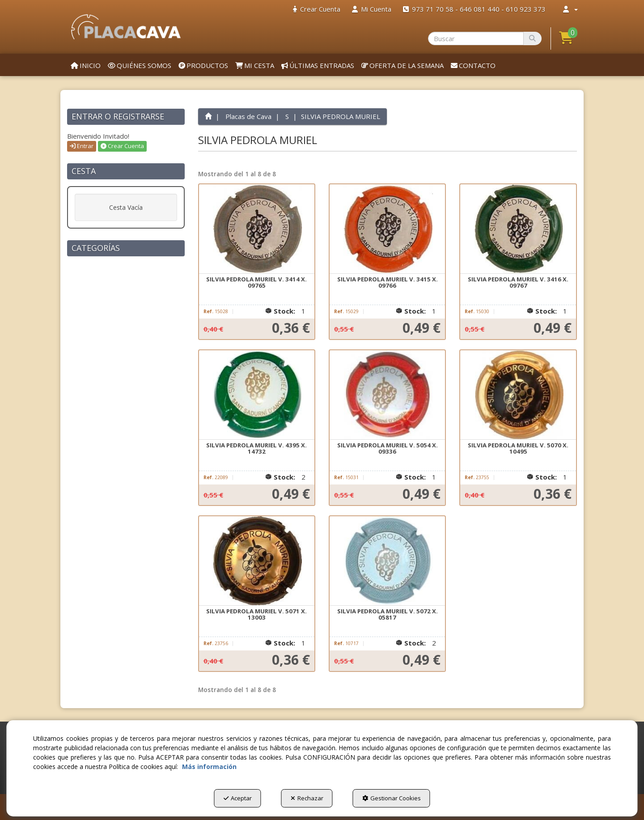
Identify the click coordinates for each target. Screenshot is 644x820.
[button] (126, 27)
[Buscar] (532, 38)
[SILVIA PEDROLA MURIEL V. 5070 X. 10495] (518, 395)
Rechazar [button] (307, 798)
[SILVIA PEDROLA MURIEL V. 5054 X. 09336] (387, 395)
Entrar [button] (82, 146)
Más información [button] (209, 767)
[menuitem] (317, 9)
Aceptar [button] (238, 798)
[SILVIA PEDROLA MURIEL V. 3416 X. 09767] (518, 229)
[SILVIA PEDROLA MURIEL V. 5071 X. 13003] (257, 561)
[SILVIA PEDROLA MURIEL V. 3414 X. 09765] (257, 229)
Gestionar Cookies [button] (392, 798)
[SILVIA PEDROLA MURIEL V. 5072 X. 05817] (387, 561)
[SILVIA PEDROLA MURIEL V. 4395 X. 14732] (257, 395)
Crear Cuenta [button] (122, 146)
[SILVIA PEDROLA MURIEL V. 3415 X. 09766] (387, 229)
